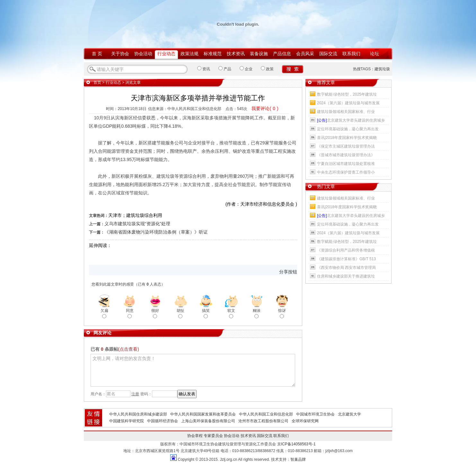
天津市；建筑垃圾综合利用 (135, 215)
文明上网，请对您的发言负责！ (193, 370)
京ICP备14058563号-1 (296, 444)
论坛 (375, 54)
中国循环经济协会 (163, 421)
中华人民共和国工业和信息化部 (266, 414)
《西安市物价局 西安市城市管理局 (346, 268)
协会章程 (195, 436)
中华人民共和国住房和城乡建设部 (138, 414)
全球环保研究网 (305, 421)
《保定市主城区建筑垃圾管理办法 (346, 146)
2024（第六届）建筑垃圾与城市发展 (348, 103)
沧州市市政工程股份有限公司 (263, 421)
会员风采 (305, 54)
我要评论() (265, 108)
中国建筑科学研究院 (127, 421)
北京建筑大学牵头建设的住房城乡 (351, 120)
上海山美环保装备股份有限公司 (208, 421)
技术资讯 (236, 54)
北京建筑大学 (349, 414)
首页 (97, 82)
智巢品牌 (298, 459)
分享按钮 (288, 272)
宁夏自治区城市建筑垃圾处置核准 (346, 164)
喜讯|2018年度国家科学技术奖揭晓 (347, 138)
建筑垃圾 (382, 69)
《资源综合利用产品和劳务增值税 (346, 250)
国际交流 (328, 54)
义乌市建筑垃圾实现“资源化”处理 (137, 224)
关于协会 (120, 54)
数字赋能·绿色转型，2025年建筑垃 (347, 94)
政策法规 (190, 54)
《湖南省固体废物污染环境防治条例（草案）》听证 (156, 232)
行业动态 (166, 54)
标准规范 (213, 54)
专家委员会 (213, 436)
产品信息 (282, 54)
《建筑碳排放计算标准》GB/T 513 (346, 259)
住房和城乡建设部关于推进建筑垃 (346, 276)
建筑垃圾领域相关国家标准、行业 (346, 112)
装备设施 (259, 54)
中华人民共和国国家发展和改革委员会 (203, 414)
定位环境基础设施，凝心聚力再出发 (348, 129)
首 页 (97, 54)
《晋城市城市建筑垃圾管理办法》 (346, 155)
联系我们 (351, 54)
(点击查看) (129, 349)
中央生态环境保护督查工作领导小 (346, 172)
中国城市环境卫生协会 (315, 414)
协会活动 (143, 54)
